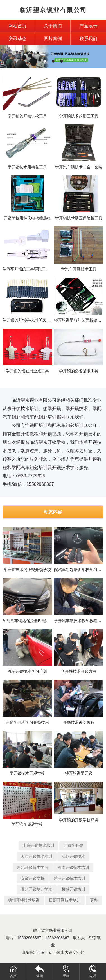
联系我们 (88, 39)
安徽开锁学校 (33, 878)
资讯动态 (17, 39)
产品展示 (88, 26)
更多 (94, 900)
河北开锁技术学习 (33, 867)
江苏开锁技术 (73, 856)
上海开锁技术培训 (39, 845)
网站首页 (17, 26)
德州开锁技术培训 (24, 900)
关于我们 (53, 26)
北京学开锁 (73, 845)
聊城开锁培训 (73, 889)
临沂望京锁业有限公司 (53, 10)
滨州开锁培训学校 (37, 889)
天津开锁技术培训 (37, 856)
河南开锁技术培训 (73, 867)
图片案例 (53, 39)
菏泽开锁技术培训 (69, 878)
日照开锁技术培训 (65, 900)
